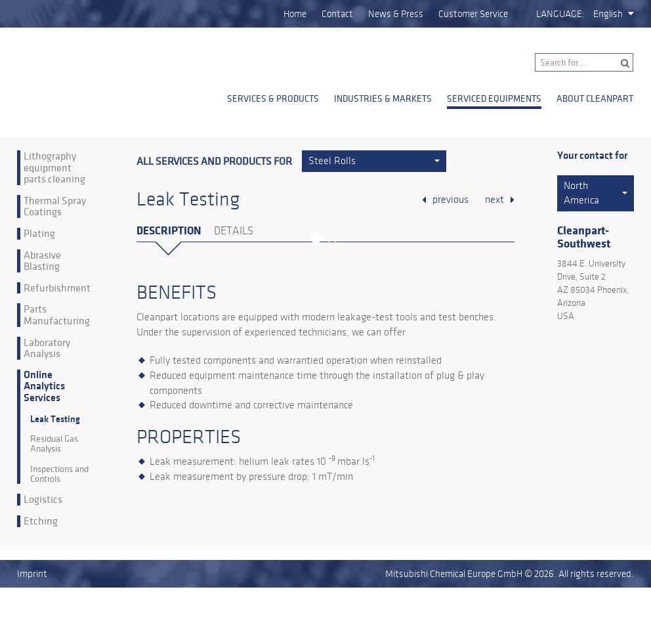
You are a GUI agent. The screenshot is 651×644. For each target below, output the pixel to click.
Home (295, 14)
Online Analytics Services (44, 387)
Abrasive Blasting (42, 261)
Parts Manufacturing (57, 315)
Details (234, 231)
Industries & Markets (383, 98)
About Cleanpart (595, 98)
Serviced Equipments (494, 98)
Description (169, 231)
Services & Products (273, 98)
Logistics (43, 500)
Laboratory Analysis (47, 348)
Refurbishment (57, 288)
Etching (41, 521)
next (494, 200)
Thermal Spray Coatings (55, 206)
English (608, 14)
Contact (337, 14)
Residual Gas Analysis (54, 444)
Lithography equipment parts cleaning (54, 168)
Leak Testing (55, 419)
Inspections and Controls (59, 474)
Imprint (32, 574)
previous (451, 200)
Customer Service (473, 14)
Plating (39, 234)
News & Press (396, 14)
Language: (560, 14)
